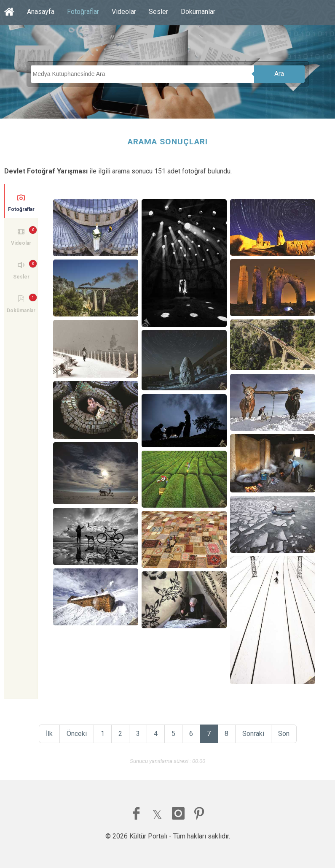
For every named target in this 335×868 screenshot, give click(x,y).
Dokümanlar (198, 12)
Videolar (124, 12)
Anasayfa (41, 12)
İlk (49, 734)
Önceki (77, 734)
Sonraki (253, 734)
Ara (279, 74)
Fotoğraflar (83, 12)
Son (284, 734)
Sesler (158, 12)
